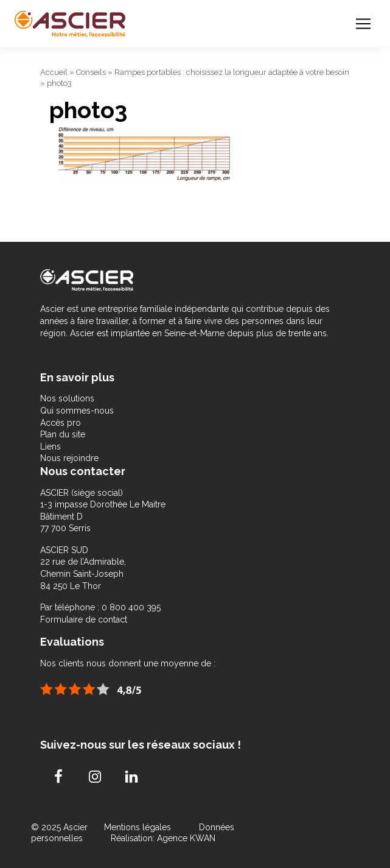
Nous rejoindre (69, 458)
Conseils (91, 72)
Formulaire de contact (84, 619)
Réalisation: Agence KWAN (163, 838)
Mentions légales (139, 827)
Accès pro (61, 423)
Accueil (54, 72)
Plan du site (63, 434)
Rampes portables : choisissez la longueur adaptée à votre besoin (232, 72)
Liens (50, 446)
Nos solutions (67, 398)
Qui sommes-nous (77, 411)
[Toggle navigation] (363, 24)
